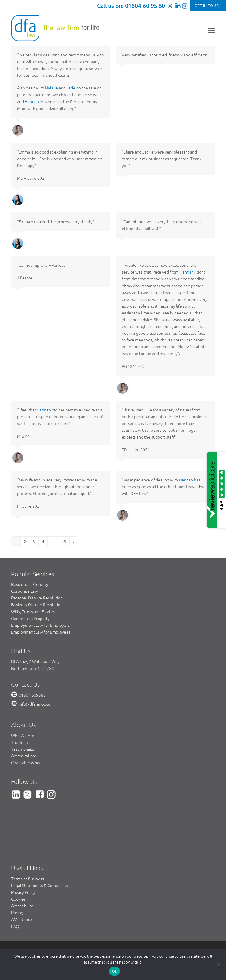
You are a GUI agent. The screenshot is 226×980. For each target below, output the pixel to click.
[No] (219, 964)
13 (65, 541)
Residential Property (30, 584)
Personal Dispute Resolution (37, 598)
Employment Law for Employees (41, 632)
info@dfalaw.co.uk (36, 704)
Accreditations (24, 756)
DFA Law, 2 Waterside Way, (36, 661)
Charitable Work (26, 762)
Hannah (32, 101)
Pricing (17, 912)
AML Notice (22, 919)
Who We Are (23, 735)
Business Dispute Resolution (37, 604)
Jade (71, 88)
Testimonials (23, 749)
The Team (20, 742)
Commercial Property (30, 618)
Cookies (18, 899)
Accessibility (22, 906)
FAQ (15, 926)
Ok (114, 971)
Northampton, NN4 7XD (33, 668)
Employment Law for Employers (40, 625)
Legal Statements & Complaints (40, 885)
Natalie (51, 88)
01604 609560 (32, 695)
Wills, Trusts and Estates (33, 611)
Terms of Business (28, 879)
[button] (212, 30)
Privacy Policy (23, 892)
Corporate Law (25, 591)
